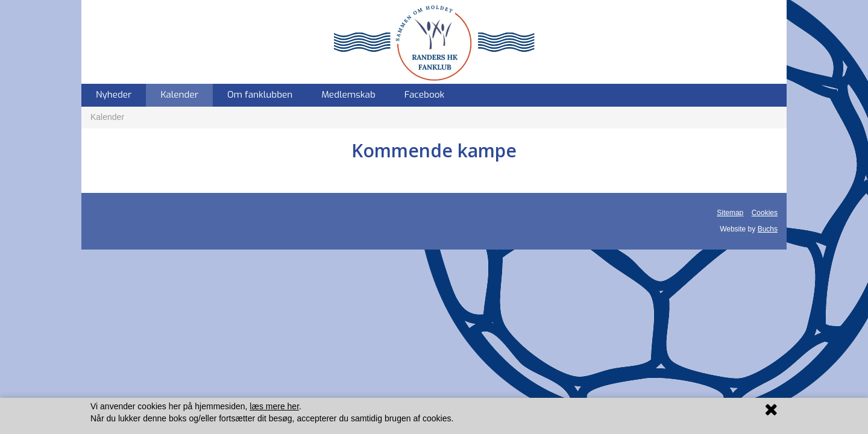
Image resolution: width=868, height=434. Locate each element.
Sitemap (730, 213)
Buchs (768, 229)
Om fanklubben (260, 95)
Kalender (179, 95)
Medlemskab (348, 95)
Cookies (765, 213)
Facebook (425, 95)
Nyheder (114, 95)
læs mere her (274, 406)
